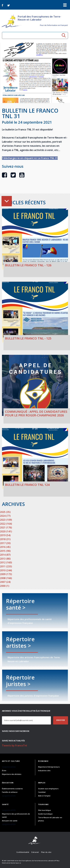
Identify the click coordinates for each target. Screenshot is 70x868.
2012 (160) (6, 562)
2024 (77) (5, 516)
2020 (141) (6, 531)
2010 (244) (6, 570)
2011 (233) (6, 566)
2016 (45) (5, 547)
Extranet (35, 852)
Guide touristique (45, 814)
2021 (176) (6, 527)
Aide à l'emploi (44, 796)
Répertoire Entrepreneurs (49, 767)
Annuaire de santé (10, 821)
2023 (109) (6, 520)
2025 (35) (5, 512)
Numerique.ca (16, 863)
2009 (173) (6, 574)
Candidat (42, 792)
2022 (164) (6, 524)
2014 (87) (5, 555)
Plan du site (46, 852)
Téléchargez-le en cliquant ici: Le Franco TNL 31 (30, 158)
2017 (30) (5, 543)
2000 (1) (5, 586)
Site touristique (44, 810)
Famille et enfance (10, 792)
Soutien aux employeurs (48, 789)
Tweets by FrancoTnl (14, 745)
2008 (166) (6, 578)
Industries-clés (44, 770)
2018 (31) (5, 539)
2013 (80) (5, 559)
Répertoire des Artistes (12, 774)
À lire (4, 770)
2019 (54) (5, 535)
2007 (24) (5, 582)
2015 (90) (5, 551)
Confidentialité (23, 852)
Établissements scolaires (12, 789)
